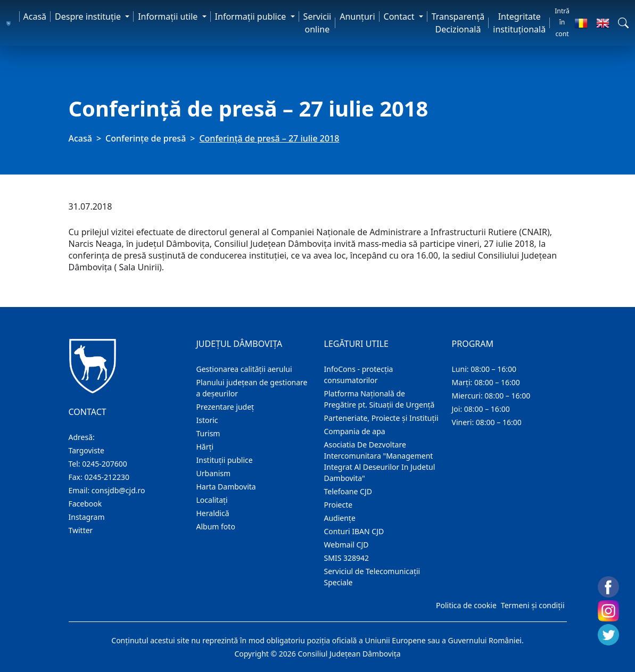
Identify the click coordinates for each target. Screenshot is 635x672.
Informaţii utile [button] (169, 16)
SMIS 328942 (347, 558)
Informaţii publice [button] (252, 16)
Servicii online (317, 23)
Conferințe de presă (146, 138)
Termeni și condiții (533, 605)
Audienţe (340, 518)
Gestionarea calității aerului (244, 369)
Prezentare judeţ (225, 407)
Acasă (35, 16)
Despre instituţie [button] (89, 16)
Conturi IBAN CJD (354, 531)
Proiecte (339, 505)
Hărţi (205, 447)
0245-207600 (105, 464)
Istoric (207, 420)
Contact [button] (400, 16)
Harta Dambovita (226, 487)
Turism (208, 433)
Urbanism (214, 473)
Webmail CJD (347, 545)
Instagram (87, 517)
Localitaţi (212, 500)
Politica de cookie (466, 605)
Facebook (85, 504)
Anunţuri (357, 16)
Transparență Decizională (458, 23)
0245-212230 (107, 477)
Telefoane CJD (348, 491)
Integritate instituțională (519, 23)
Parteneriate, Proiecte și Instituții (381, 418)
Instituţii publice (225, 460)
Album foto (216, 526)
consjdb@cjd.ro (118, 490)
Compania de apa (355, 431)
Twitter (81, 530)
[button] (623, 23)
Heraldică (213, 513)
